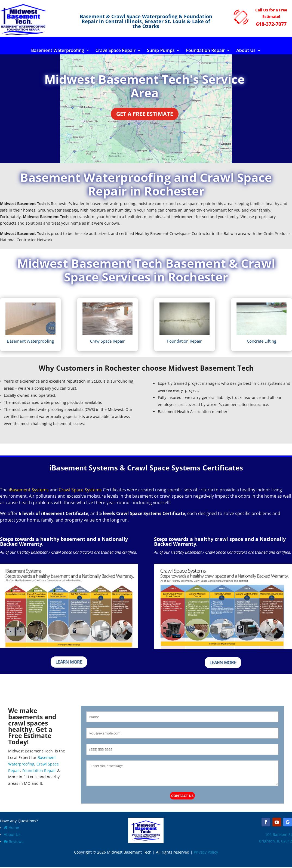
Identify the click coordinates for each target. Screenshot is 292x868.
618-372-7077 (271, 24)
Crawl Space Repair (116, 51)
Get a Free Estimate (145, 114)
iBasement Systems (29, 490)
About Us (246, 51)
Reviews (14, 841)
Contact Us (182, 796)
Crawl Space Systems (80, 490)
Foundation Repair (205, 51)
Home (11, 827)
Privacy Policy (206, 852)
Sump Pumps (161, 51)
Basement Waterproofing (58, 51)
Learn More (69, 662)
